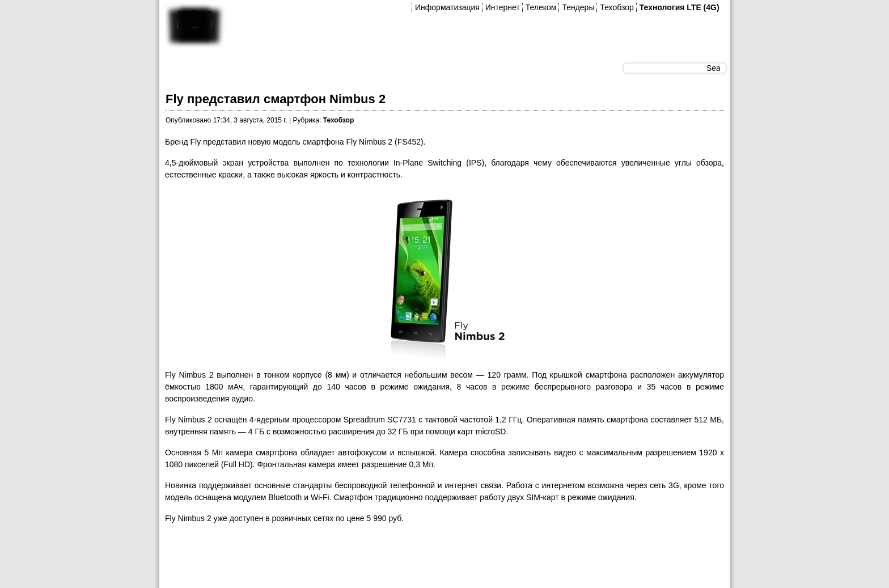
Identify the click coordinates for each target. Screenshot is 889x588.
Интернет (503, 7)
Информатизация (447, 7)
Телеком (541, 7)
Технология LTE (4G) (680, 7)
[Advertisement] (371, 559)
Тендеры (578, 7)
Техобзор (617, 7)
